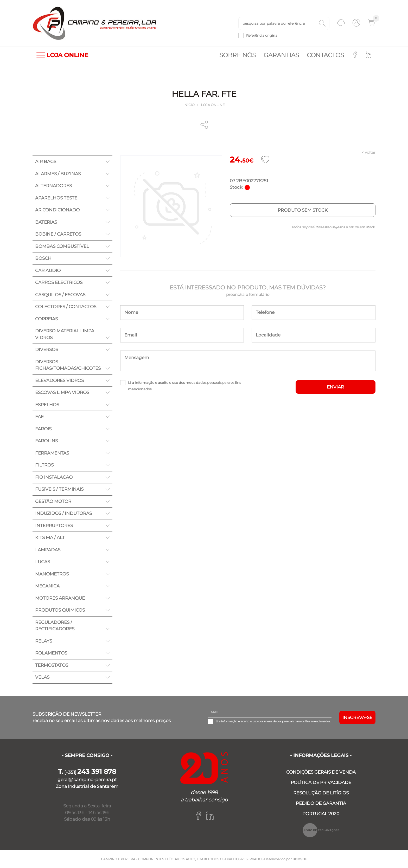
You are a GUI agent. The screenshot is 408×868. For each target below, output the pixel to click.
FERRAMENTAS (52, 453)
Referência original (262, 35)
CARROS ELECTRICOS (59, 282)
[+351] (87, 772)
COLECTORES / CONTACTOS (66, 307)
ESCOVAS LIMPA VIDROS (62, 392)
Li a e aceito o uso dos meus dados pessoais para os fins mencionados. (184, 386)
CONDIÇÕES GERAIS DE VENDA (321, 772)
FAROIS (43, 429)
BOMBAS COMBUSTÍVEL (62, 246)
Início (189, 105)
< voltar (369, 152)
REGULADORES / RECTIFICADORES (55, 626)
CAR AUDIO (48, 270)
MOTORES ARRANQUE (60, 598)
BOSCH (43, 258)
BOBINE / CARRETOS (58, 234)
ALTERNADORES (53, 186)
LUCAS (43, 562)
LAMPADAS (48, 550)
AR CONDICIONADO (57, 210)
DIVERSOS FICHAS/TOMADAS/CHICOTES (68, 365)
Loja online (213, 105)
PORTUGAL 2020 (321, 814)
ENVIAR (335, 387)
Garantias (281, 55)
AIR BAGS (46, 161)
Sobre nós (238, 55)
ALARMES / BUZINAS (58, 174)
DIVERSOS (47, 349)
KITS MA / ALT (50, 537)
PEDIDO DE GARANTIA (321, 803)
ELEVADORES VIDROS (59, 380)
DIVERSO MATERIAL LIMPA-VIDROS (66, 334)
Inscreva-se (357, 717)
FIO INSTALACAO (54, 477)
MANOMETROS (52, 574)
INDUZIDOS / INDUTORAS (63, 513)
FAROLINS (46, 441)
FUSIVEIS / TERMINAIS (59, 489)
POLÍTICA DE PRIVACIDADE (321, 782)
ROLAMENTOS (51, 653)
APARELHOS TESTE (56, 198)
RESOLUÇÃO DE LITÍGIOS (321, 793)
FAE (39, 417)
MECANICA (47, 586)
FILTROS (44, 465)
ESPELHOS (47, 405)
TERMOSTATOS (52, 665)
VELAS (42, 677)
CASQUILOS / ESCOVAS (60, 295)
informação (145, 383)
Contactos (325, 55)
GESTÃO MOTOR (53, 501)
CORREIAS (46, 319)
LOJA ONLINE (62, 55)
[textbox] (284, 23)
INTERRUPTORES (54, 526)
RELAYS (44, 641)
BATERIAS (46, 222)
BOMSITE (300, 859)
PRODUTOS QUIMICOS (60, 610)
